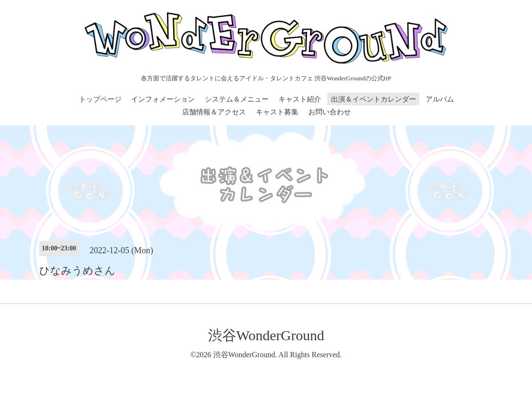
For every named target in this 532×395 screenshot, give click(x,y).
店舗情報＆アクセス (214, 112)
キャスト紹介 (300, 99)
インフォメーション (163, 99)
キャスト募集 (277, 112)
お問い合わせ (330, 112)
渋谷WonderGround (266, 335)
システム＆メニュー (237, 99)
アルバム (440, 99)
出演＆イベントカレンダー (374, 99)
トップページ (100, 99)
